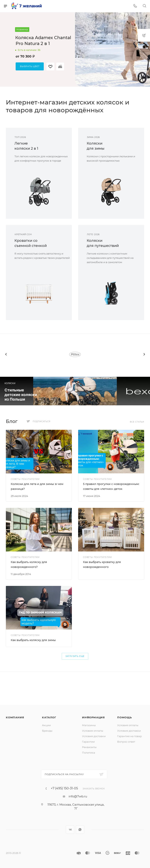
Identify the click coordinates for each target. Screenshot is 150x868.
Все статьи (137, 422)
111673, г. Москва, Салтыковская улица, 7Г (76, 806)
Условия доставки (94, 736)
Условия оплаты (93, 731)
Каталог (49, 717)
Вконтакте (70, 830)
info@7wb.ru (78, 796)
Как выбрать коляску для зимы (33, 640)
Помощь (125, 717)
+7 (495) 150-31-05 (64, 788)
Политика (89, 753)
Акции (46, 725)
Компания (15, 717)
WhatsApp (80, 830)
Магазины (89, 725)
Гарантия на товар (129, 736)
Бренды (47, 731)
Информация (93, 717)
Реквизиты (89, 747)
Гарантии (88, 742)
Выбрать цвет (30, 66)
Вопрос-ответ (126, 742)
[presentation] (6, 354)
